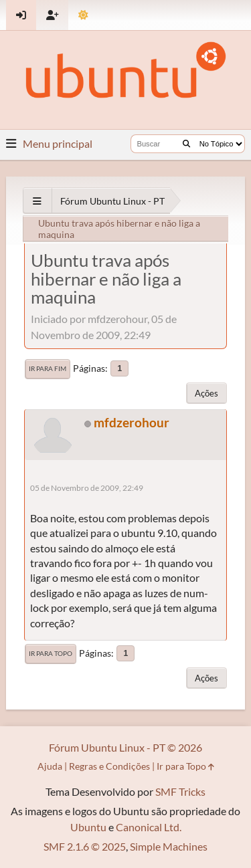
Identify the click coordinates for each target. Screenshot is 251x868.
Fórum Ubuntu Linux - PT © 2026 (125, 747)
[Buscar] (186, 144)
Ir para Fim (48, 368)
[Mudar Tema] (83, 15)
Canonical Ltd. (149, 827)
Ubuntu (88, 827)
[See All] (37, 201)
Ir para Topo (51, 653)
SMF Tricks (180, 791)
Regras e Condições (109, 766)
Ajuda (50, 766)
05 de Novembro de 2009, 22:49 (87, 488)
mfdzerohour (132, 422)
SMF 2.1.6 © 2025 (85, 846)
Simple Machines (169, 846)
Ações (206, 393)
